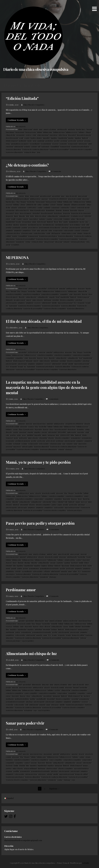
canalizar (46, 204)
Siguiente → (55, 789)
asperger (45, 199)
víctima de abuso (30, 152)
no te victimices (75, 225)
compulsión (10, 358)
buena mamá (20, 132)
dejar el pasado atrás (37, 210)
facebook (74, 563)
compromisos (39, 499)
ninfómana (48, 300)
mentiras (9, 225)
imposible (46, 138)
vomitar (60, 780)
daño (22, 626)
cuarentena (53, 135)
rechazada (17, 444)
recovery (55, 144)
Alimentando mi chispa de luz (31, 653)
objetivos (16, 505)
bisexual (89, 129)
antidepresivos (35, 199)
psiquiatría (18, 230)
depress (81, 210)
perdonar (64, 141)
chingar (88, 132)
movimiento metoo (62, 225)
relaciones (85, 230)
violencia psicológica (78, 242)
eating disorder (53, 216)
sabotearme (83, 144)
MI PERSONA (17, 257)
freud (58, 297)
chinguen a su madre (78, 204)
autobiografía (62, 129)
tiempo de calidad (78, 635)
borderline (31, 202)
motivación (23, 438)
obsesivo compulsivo (67, 300)
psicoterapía (86, 227)
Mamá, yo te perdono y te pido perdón (38, 462)
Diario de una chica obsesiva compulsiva (36, 69)
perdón (57, 141)
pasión (20, 568)
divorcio (47, 626)
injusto (44, 435)
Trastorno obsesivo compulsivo (81, 149)
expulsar (49, 219)
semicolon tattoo (39, 233)
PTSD (34, 230)
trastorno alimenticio (14, 149)
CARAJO (53, 204)
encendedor (48, 696)
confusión (47, 207)
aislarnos (22, 424)
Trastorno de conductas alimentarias (35, 149)
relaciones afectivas (13, 233)
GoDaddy (86, 863)
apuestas (75, 754)
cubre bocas (63, 135)
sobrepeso (55, 705)
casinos (82, 757)
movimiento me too (35, 225)
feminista (67, 219)
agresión (22, 621)
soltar (75, 571)
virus (38, 152)
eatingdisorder (64, 216)
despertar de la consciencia (81, 213)
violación (66, 242)
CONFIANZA (32, 207)
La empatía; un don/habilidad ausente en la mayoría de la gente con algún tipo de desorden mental (46, 387)
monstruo (23, 225)
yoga (35, 710)
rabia (50, 230)
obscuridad (43, 438)
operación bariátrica (81, 768)
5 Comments (54, 596)
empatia (52, 297)
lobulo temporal (12, 141)
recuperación (73, 144)
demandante (50, 210)
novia (35, 141)
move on (84, 502)
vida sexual (59, 242)
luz (82, 696)
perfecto (80, 141)
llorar (56, 222)
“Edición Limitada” (22, 98)
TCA (75, 303)
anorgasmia (48, 754)
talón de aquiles (27, 446)
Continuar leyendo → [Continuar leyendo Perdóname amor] (17, 611)
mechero (87, 696)
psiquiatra (9, 230)
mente (30, 141)
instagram (51, 435)
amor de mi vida (71, 196)
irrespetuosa (27, 222)
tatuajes (80, 233)
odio (88, 225)
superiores (17, 446)
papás (60, 505)
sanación (70, 444)
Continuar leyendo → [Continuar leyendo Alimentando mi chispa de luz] (17, 675)
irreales (18, 222)
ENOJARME (62, 432)
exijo (7, 435)
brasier (89, 557)
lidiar (72, 435)
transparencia (65, 146)
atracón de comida (75, 199)
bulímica (82, 132)
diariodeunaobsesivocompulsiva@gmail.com (23, 840)
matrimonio (10, 632)
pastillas (16, 771)
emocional (23, 432)
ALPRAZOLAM (53, 288)
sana (64, 444)
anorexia (42, 352)
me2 (87, 222)
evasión (27, 138)
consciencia (55, 207)
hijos (7, 629)
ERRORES (88, 216)
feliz (66, 502)
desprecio (9, 216)
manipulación (74, 222)
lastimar (51, 565)
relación (77, 230)
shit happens (56, 233)
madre (66, 222)
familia (81, 563)
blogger (23, 202)
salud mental (19, 146)
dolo (28, 216)
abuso (20, 129)
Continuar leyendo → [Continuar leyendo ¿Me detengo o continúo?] (17, 187)
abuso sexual (28, 129)
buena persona (31, 132)
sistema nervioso (31, 774)
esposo (66, 626)
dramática (80, 429)
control (73, 207)
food (81, 358)
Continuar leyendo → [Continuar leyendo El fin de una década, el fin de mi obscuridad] (17, 343)
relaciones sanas (27, 233)
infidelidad (38, 629)
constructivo (65, 207)
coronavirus (20, 135)
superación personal (65, 303)
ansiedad (9, 199)
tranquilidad (55, 146)
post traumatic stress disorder (50, 227)
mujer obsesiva (38, 300)
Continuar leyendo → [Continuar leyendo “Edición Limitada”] (17, 120)
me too (82, 222)
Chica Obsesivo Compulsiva (34, 105)
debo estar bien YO (22, 210)
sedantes (27, 146)
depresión (74, 210)
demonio (59, 210)
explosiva (42, 219)
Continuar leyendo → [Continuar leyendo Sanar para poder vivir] (17, 745)
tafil (39, 146)
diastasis (21, 563)
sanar (75, 444)
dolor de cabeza (41, 216)
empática (37, 432)
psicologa (65, 227)
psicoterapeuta (75, 227)
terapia (88, 303)
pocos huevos (33, 227)
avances (31, 426)
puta (38, 230)
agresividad (56, 196)
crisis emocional (43, 135)
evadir (21, 138)
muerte (29, 300)
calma (39, 204)
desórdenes (58, 213)
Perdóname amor (21, 590)
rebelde (18, 571)
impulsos (78, 138)
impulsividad (63, 138)
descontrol (72, 135)
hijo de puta (81, 219)
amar (41, 129)
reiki (27, 705)
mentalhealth (41, 699)
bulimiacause (72, 291)
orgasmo (9, 771)
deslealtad (36, 213)
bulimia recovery (72, 132)
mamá (78, 502)
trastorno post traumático (69, 239)
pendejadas (16, 227)
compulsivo (64, 294)
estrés (8, 219)
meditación (22, 141)
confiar (40, 207)
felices (54, 502)
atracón (87, 424)
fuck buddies (86, 626)
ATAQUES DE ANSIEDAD (58, 199)
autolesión (71, 129)
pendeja (9, 227)
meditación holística (22, 699)
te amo (54, 635)
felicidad (61, 502)
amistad (49, 554)
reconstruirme (46, 144)
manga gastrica (83, 629)
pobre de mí (50, 441)
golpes (73, 219)
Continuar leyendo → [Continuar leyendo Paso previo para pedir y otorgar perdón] (17, 545)
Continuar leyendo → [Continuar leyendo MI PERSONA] (17, 279)
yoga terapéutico (28, 641)
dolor (32, 216)
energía (44, 432)
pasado (14, 568)
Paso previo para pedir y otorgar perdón (40, 523)
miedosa (16, 225)
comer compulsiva (31, 693)
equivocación (71, 432)
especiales (81, 432)
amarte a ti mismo (50, 129)
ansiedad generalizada (21, 199)
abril (20, 684)
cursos (8, 696)
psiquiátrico (27, 230)
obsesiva (51, 438)
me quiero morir (19, 300)
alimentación (23, 554)
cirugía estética (70, 560)
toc (7, 306)
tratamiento (20, 242)
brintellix (54, 624)
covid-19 (29, 135)
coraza (15, 429)
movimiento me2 (49, 225)
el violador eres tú (77, 216)
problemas (60, 441)
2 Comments (53, 729)
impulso (71, 138)
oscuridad (75, 699)
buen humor (10, 132)
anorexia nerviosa (39, 424)
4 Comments (54, 660)
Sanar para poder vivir (25, 723)
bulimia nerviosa (59, 132)
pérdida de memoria (23, 441)
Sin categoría (21, 126)
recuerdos (63, 144)
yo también (15, 245)
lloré (61, 222)
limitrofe (85, 138)
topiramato (45, 146)
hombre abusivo (36, 138)
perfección (72, 141)
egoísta (16, 432)
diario (16, 216)
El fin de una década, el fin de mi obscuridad (44, 321)
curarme (34, 763)
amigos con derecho (70, 621)
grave (24, 435)
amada (36, 129)
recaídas (9, 444)
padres (54, 505)
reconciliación (35, 144)
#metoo (21, 196)
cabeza (23, 204)
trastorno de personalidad (59, 149)
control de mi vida (83, 207)
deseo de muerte (26, 213)
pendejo (24, 227)
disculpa (27, 563)
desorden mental (12, 138)
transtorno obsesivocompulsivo (30, 306)
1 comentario (53, 399)
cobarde (14, 207)
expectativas (33, 219)
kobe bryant (42, 222)
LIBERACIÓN (65, 435)
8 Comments (56, 171)
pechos (25, 568)
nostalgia (56, 300)
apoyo (32, 493)
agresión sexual (45, 196)
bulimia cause (48, 132)
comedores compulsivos (31, 294)
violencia (83, 638)
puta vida (44, 230)
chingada (67, 204)
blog (18, 202)
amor (63, 196)
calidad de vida (31, 204)
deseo (17, 213)
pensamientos (76, 438)
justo (58, 435)
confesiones (22, 207)
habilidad (30, 435)
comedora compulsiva (14, 294)
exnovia (25, 219)
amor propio (83, 196)
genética (13, 435)
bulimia (39, 132)
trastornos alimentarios (14, 152)
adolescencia (33, 288)
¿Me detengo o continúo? (27, 165)
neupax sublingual (30, 768)
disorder (22, 216)
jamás (34, 222)
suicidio (54, 303)
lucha (85, 565)
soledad (34, 146)
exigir (87, 432)
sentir (48, 233)
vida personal (49, 242)
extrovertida (58, 219)
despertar (67, 213)
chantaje (60, 204)
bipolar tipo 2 (81, 129)
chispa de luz (10, 135)
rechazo (24, 444)
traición (15, 236)
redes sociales (69, 230)
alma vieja (45, 684)
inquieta (44, 565)
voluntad (61, 449)
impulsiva (54, 138)
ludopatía (9, 300)
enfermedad (52, 432)
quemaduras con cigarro (20, 144)
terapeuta (81, 303)
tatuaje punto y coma (69, 233)
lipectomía (65, 565)
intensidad (47, 629)
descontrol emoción (84, 135)
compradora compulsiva (50, 294)
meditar (33, 699)
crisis (34, 135)
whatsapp (69, 449)
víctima (28, 242)
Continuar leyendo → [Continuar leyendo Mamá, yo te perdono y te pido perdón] (17, 484)
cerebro (57, 690)
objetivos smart (52, 768)
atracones (86, 199)
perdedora (49, 141)
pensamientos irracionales (49, 568)
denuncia (66, 210)
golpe (19, 435)
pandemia (41, 141)
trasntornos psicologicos (80, 146)
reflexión (47, 571)
